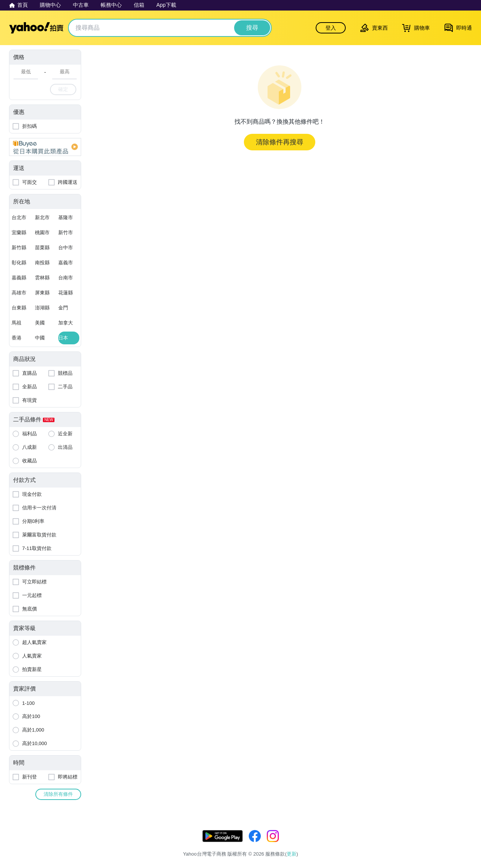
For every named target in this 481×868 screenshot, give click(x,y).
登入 (331, 28)
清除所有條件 (58, 794)
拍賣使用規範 (429, 845)
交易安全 (462, 845)
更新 (466, 835)
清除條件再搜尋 (280, 142)
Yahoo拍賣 (36, 28)
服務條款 (372, 845)
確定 (63, 89)
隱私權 (398, 845)
